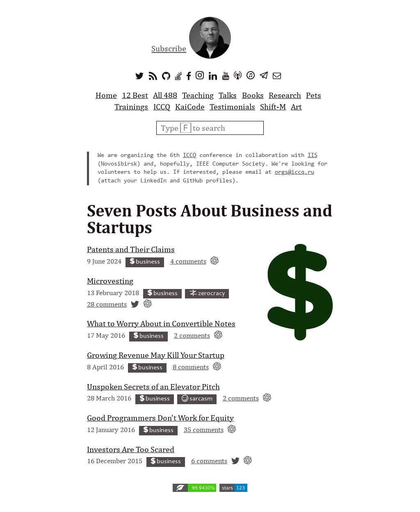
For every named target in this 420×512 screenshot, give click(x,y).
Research (285, 95)
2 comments (192, 335)
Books (253, 95)
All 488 (165, 95)
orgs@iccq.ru (294, 172)
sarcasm (197, 399)
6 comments (209, 461)
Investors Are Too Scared (131, 449)
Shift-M (273, 107)
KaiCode (190, 107)
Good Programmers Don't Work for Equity (160, 418)
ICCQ (162, 107)
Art (296, 107)
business (145, 262)
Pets (314, 95)
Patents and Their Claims (131, 249)
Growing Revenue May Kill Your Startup (156, 355)
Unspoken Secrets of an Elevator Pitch (153, 387)
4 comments (188, 261)
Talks (228, 95)
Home (106, 95)
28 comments (107, 304)
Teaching (198, 95)
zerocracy (207, 293)
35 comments (204, 429)
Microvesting (110, 281)
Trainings (131, 107)
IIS (313, 156)
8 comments (191, 367)
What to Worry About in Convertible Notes (161, 323)
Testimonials (232, 107)
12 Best (135, 95)
